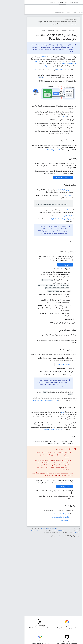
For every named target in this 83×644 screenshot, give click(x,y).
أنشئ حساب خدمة (43, 210)
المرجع (65, 12)
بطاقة (38, 412)
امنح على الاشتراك (36, 219)
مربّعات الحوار (35, 69)
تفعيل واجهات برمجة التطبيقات (39, 177)
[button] (71, 18)
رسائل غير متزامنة (20, 66)
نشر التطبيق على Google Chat (29, 150)
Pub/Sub (19, 57)
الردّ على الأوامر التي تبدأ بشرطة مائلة (35, 517)
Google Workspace (37, 30)
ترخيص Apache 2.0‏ (38, 531)
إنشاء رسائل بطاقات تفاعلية (37, 514)
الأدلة (19, 30)
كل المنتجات (28, 2)
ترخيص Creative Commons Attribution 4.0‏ (28, 529)
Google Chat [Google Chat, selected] (38, 2)
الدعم (44, 12)
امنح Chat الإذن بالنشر (42, 195)
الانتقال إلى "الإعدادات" (41, 265)
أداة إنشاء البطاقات (35, 12)
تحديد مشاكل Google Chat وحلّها (29, 429)
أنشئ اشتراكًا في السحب (42, 216)
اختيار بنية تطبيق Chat (42, 520)
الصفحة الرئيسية (49, 2)
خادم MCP (58, 12)
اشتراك (40, 116)
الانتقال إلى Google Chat (39, 364)
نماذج (50, 12)
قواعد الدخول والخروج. (23, 233)
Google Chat (75, 8)
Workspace (68, 2)
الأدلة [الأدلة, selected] (71, 12)
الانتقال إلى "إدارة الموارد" (40, 487)
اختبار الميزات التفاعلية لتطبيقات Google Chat (20, 400)
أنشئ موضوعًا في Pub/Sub (40, 190)
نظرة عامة (78, 12)
